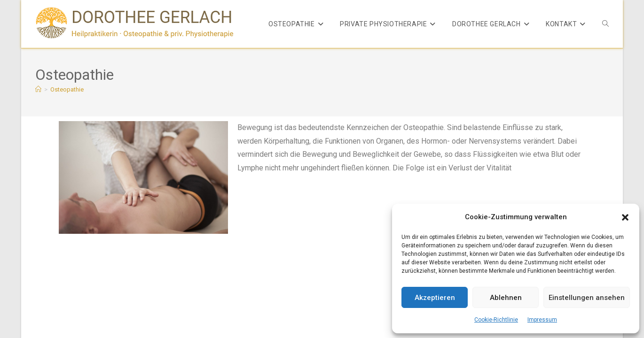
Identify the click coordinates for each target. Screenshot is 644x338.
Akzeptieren (435, 298)
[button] (625, 217)
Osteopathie (67, 89)
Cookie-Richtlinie (496, 320)
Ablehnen (506, 298)
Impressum (542, 320)
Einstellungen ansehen (587, 298)
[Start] (38, 89)
